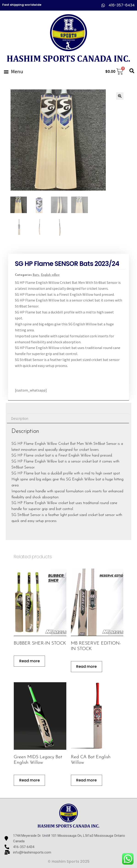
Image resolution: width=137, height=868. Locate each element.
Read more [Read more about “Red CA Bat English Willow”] (86, 780)
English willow (50, 275)
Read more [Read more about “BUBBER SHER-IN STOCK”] (29, 661)
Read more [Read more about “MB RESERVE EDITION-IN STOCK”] (86, 666)
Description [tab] (20, 418)
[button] (13, 72)
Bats (36, 275)
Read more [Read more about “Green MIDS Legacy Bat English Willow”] (29, 780)
